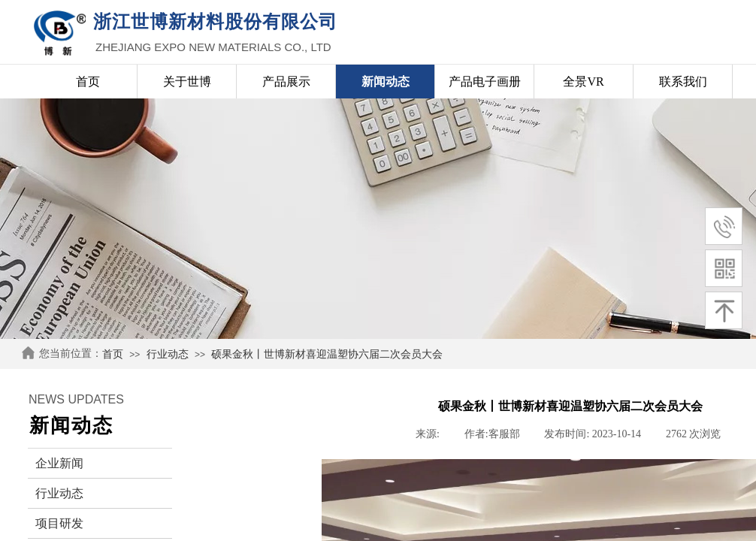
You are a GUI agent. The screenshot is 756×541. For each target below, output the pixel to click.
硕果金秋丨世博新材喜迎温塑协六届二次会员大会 (327, 354)
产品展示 (286, 82)
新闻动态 (386, 82)
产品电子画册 (485, 82)
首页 (113, 354)
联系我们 (683, 82)
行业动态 (168, 354)
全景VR (583, 82)
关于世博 (187, 82)
